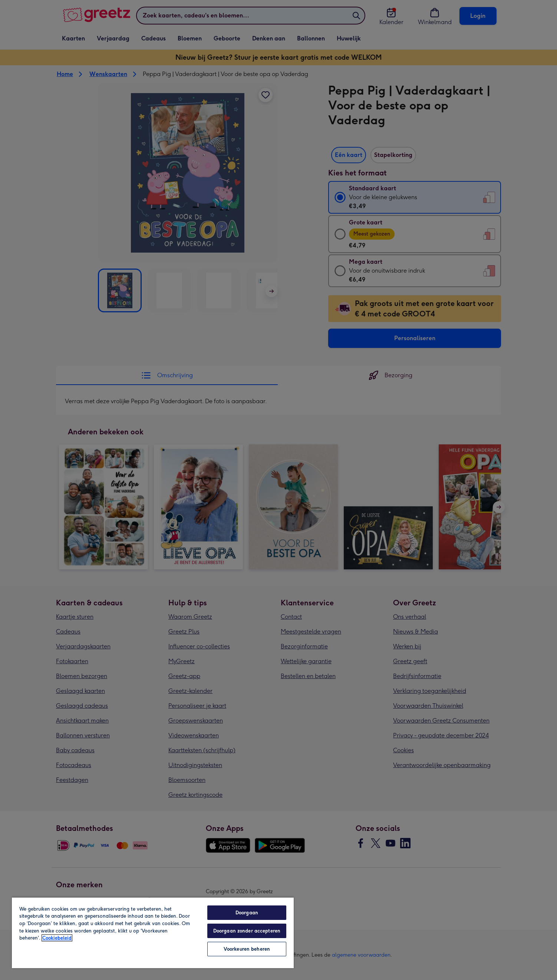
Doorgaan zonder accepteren (247, 931)
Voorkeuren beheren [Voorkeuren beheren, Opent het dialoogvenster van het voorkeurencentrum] (247, 949)
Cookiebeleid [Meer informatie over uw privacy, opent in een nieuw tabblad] (57, 938)
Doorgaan (247, 913)
